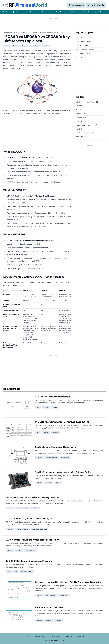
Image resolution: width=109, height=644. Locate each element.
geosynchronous (51, 595)
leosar (7, 46)
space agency (30, 550)
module (55, 407)
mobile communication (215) (86, 125)
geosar (24, 46)
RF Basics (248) (82, 46)
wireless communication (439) (87, 102)
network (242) (81, 117)
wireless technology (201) (86, 133)
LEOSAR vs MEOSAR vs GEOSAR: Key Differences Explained (40, 32)
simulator (49, 483)
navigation (55, 432)
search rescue (35, 46)
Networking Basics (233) (85, 49)
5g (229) (79, 121)
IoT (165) (79, 57)
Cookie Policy (55, 637)
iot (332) (79, 106)
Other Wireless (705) (84, 38)
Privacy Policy (40, 637)
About (27, 637)
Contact (81, 637)
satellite (46, 46)
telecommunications (23, 508)
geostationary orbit (22, 529)
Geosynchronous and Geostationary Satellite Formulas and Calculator (68, 582)
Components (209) (83, 53)
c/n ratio (58, 620)
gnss (9, 571)
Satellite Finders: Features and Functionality (56, 447)
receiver (46, 407)
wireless (39, 620)
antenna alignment (51, 458)
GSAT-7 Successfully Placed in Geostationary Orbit (30, 519)
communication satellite (40, 529)
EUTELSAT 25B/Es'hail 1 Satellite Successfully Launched (33, 497)
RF (25, 5)
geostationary (64, 595)
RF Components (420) (84, 42)
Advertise (69, 637)
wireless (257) (81, 114)
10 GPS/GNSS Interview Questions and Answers (29, 561)
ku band (35, 508)
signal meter (65, 458)
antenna (19, 550)
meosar (16, 46)
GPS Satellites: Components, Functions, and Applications (62, 422)
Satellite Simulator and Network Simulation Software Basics (63, 472)
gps (38, 407)
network (58, 483)
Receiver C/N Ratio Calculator (49, 607)
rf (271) (79, 110)
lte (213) (79, 129)
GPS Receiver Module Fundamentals (52, 397)
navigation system (27, 571)
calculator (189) (82, 137)
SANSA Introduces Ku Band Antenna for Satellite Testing (33, 540)
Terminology (8, 32)
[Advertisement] (54, 24)
